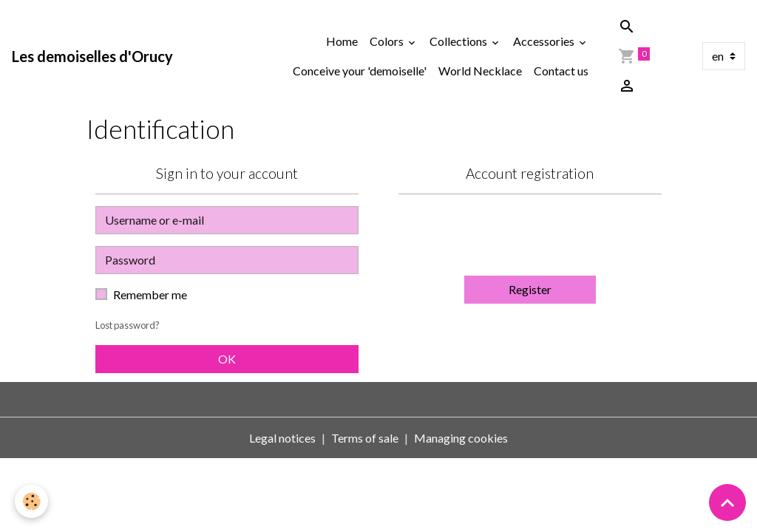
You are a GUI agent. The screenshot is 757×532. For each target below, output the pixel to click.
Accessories (545, 41)
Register (530, 289)
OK (227, 359)
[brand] (92, 56)
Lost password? (128, 325)
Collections (459, 41)
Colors (388, 41)
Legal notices (282, 438)
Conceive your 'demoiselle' (360, 71)
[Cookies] (31, 501)
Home (342, 41)
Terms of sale (365, 438)
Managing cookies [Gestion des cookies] (461, 438)
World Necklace (480, 71)
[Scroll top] (727, 502)
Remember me (150, 294)
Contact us (561, 71)
